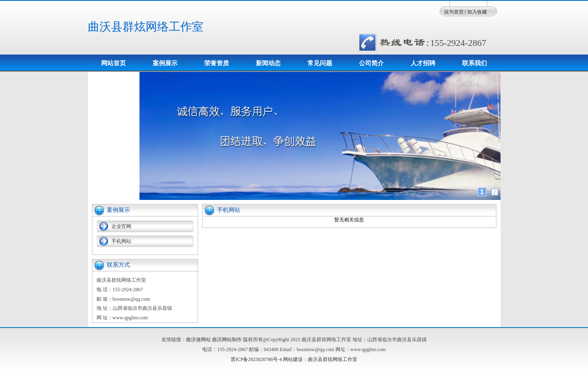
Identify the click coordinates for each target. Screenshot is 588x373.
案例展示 (165, 63)
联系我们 (475, 63)
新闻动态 (268, 63)
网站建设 (293, 359)
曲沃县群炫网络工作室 (146, 27)
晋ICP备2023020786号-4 (256, 359)
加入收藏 (477, 12)
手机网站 (121, 241)
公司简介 (371, 63)
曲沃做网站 (198, 340)
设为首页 (454, 12)
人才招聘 (423, 63)
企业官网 (121, 226)
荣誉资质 (217, 63)
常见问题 (320, 63)
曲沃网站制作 (227, 340)
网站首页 (113, 63)
